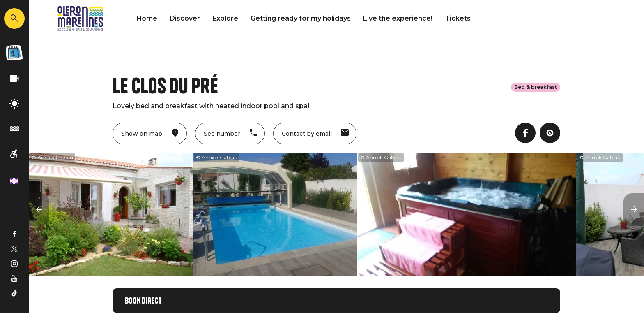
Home (147, 18)
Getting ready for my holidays (301, 18)
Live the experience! (398, 18)
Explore (225, 18)
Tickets (458, 18)
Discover (185, 18)
